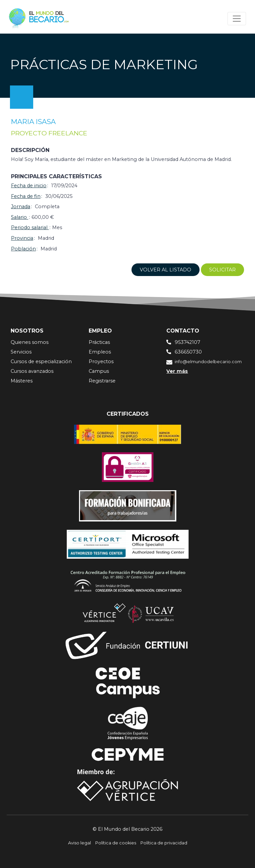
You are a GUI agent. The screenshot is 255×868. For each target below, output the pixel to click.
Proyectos (101, 362)
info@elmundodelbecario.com (208, 362)
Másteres (22, 381)
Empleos (100, 352)
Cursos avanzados (32, 371)
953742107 (187, 342)
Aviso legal (80, 843)
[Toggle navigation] (237, 19)
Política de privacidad (164, 843)
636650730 (188, 352)
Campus (99, 371)
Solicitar (222, 270)
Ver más (177, 371)
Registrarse (102, 381)
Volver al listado (166, 270)
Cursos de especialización (41, 362)
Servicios (21, 352)
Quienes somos (30, 342)
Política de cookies (116, 843)
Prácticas (99, 342)
